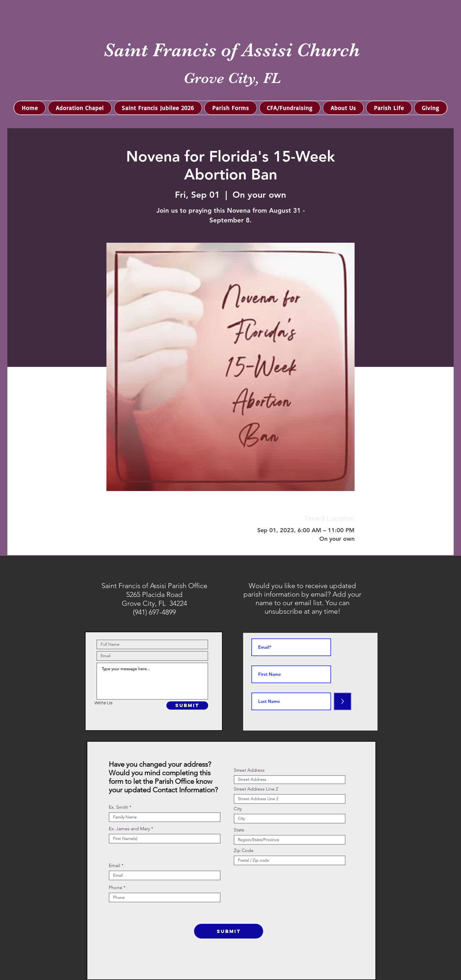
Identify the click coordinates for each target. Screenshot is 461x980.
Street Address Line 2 (256, 789)
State (239, 830)
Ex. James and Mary (129, 829)
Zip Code (244, 851)
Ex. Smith (118, 807)
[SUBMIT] (187, 706)
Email (115, 866)
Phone (116, 888)
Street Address (249, 770)
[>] (343, 701)
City (238, 809)
